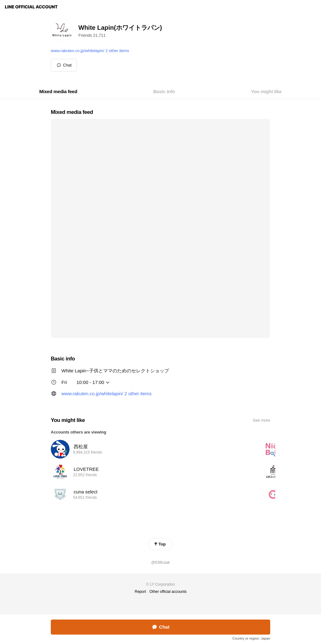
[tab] (58, 92)
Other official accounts (168, 592)
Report (140, 592)
